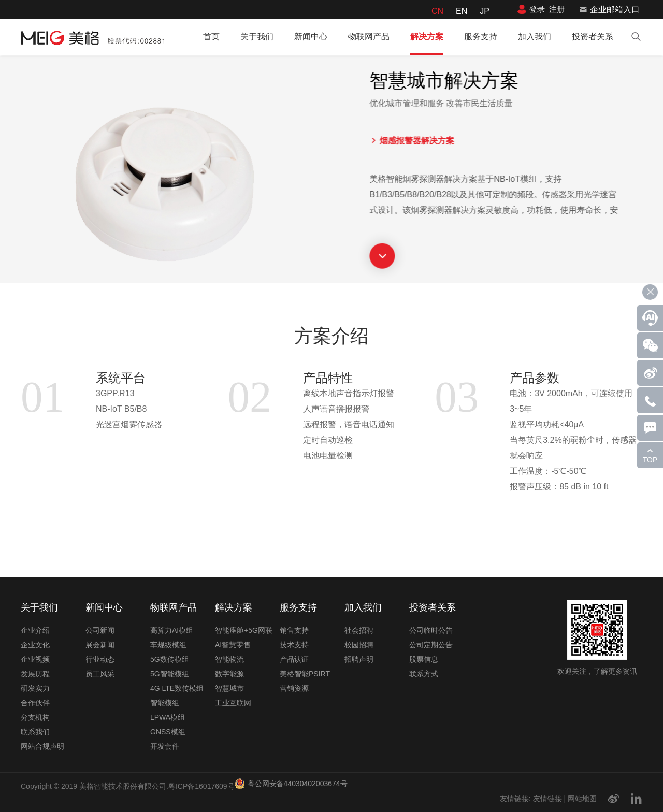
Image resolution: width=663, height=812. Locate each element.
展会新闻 (100, 645)
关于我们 (257, 37)
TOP (650, 460)
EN (462, 11)
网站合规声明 (42, 746)
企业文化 (35, 645)
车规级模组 (168, 645)
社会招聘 (359, 630)
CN (437, 11)
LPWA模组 (168, 717)
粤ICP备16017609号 (201, 786)
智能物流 (229, 659)
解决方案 (427, 37)
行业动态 (100, 659)
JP (485, 11)
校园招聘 (359, 645)
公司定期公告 (431, 645)
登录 (537, 9)
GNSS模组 (168, 732)
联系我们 (35, 732)
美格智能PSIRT (305, 674)
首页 (211, 37)
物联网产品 (369, 37)
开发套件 (165, 746)
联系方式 (424, 674)
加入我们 (535, 37)
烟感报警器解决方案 (395, 141)
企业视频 (35, 659)
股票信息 (424, 659)
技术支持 (294, 645)
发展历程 (35, 674)
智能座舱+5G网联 (244, 630)
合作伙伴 (35, 703)
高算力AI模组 (172, 630)
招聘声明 (359, 659)
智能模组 (165, 703)
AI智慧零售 (233, 645)
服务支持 (481, 37)
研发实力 (35, 688)
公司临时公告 (431, 630)
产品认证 (294, 659)
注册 (557, 9)
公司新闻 (100, 630)
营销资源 (294, 688)
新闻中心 (311, 37)
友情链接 (547, 799)
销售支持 (294, 630)
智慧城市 (229, 688)
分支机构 (35, 717)
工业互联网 (233, 703)
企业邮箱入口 (615, 10)
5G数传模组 (170, 659)
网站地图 (582, 799)
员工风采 (100, 674)
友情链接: (515, 799)
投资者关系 (593, 37)
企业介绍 (35, 630)
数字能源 (229, 674)
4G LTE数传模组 (177, 688)
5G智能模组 (170, 674)
